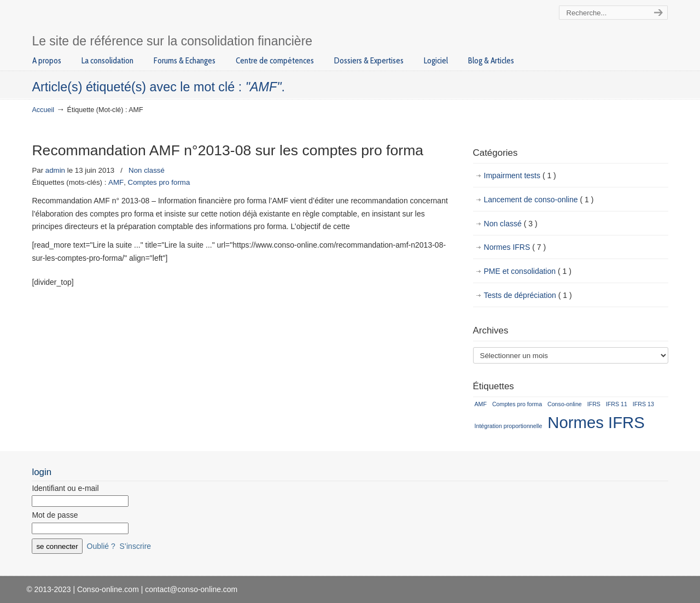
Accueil (43, 110)
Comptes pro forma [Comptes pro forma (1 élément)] (517, 404)
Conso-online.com (135, 18)
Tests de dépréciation (528, 296)
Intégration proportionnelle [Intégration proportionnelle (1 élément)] (509, 426)
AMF (116, 182)
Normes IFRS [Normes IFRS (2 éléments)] (596, 422)
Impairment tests (520, 176)
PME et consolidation (528, 272)
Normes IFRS (515, 248)
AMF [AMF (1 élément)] (481, 404)
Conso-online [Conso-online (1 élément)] (565, 404)
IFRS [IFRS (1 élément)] (594, 404)
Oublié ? (101, 546)
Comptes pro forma (159, 182)
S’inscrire (136, 546)
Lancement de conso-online (539, 200)
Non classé (147, 170)
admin (55, 170)
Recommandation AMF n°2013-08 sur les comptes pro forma (227, 150)
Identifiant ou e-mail (65, 488)
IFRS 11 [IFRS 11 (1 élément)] (617, 404)
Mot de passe (55, 515)
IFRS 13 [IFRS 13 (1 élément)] (643, 404)
